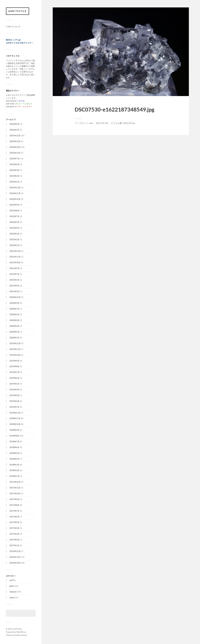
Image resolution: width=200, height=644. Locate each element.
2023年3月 (14, 170)
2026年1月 (14, 130)
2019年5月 (14, 384)
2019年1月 (14, 407)
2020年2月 (14, 332)
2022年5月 (14, 222)
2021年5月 (14, 280)
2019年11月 (15, 349)
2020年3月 (14, 326)
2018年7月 (14, 442)
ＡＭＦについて (13, 27)
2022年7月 (14, 216)
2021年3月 (14, 291)
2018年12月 (15, 413)
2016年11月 (15, 557)
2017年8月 (14, 505)
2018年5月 (14, 453)
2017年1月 (14, 545)
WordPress (21, 632)
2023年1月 (14, 182)
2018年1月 (14, 476)
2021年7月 (14, 274)
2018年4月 (14, 459)
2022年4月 (14, 228)
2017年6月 (14, 517)
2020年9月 (14, 303)
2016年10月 (15, 563)
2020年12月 (15, 297)
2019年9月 (14, 361)
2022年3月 (14, 234)
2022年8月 (14, 211)
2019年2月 (14, 401)
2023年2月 (14, 176)
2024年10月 (15, 147)
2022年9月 (14, 205)
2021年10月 (15, 262)
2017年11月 (15, 488)
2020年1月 (14, 338)
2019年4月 (14, 390)
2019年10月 (15, 355)
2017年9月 (14, 499)
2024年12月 (15, 141)
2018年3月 (14, 465)
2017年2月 (14, 540)
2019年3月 (14, 395)
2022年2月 (14, 239)
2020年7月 (14, 309)
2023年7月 (14, 159)
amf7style (18, 11)
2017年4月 (14, 528)
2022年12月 (15, 187)
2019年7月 (14, 372)
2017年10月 (15, 493)
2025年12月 (15, 136)
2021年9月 (14, 268)
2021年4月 (14, 286)
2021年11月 (15, 257)
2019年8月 (14, 366)
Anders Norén (21, 635)
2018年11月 (15, 418)
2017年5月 (14, 522)
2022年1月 (14, 245)
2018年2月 (14, 470)
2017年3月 (14, 534)
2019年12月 (15, 343)
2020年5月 (14, 314)
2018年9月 (14, 430)
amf (11, 580)
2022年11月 (15, 193)
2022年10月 (15, 199)
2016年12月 (15, 551)
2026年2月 (14, 124)
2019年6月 (14, 378)
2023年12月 (15, 153)
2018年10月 (15, 424)
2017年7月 (14, 511)
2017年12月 (15, 482)
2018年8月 (14, 436)
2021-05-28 (102, 123)
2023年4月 (14, 164)
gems (12, 586)
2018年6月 (14, 447)
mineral (13, 592)
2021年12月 (15, 251)
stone (12, 598)
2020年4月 (14, 320)
